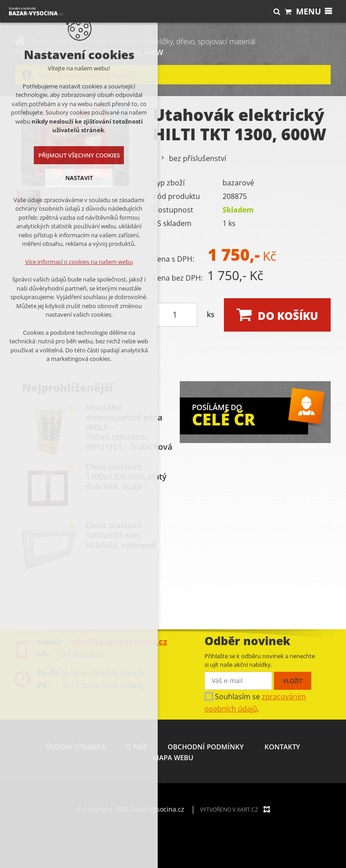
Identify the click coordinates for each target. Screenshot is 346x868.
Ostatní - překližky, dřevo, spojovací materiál (186, 42)
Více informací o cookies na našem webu (77, 262)
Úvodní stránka (76, 747)
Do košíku (288, 316)
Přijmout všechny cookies (77, 155)
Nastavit (77, 178)
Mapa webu (173, 757)
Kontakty (282, 747)
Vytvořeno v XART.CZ (229, 810)
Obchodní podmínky (206, 747)
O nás (137, 747)
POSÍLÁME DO (250, 414)
